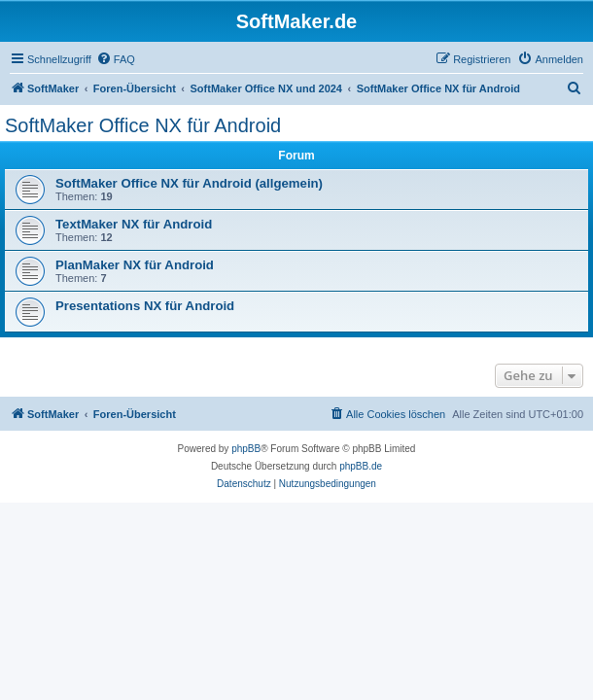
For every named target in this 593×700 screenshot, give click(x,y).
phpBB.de (361, 466)
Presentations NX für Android (145, 306)
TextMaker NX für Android (134, 224)
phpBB (246, 449)
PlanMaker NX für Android (135, 265)
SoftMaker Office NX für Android (143, 125)
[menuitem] (116, 59)
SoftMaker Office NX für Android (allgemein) (189, 183)
